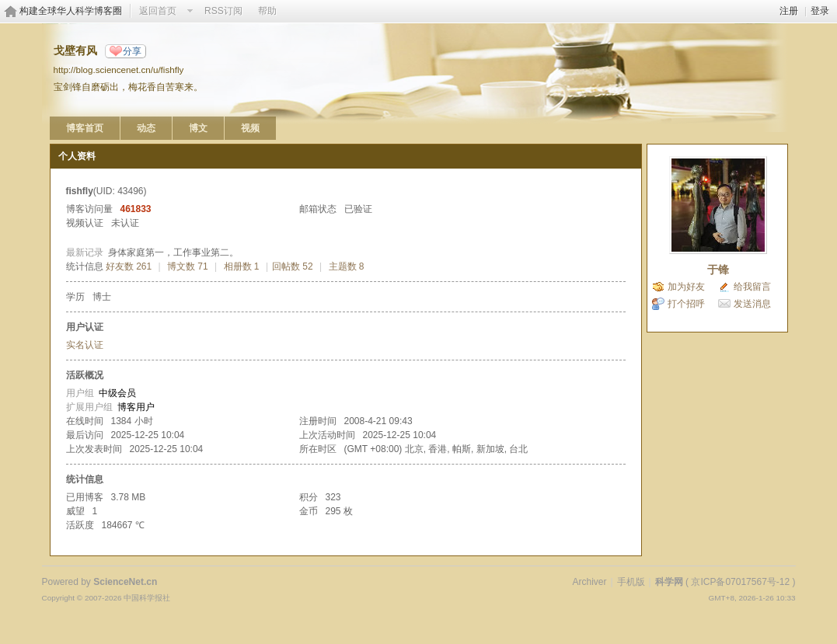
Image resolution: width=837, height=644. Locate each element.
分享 (132, 51)
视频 (250, 128)
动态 (146, 128)
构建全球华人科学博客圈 (71, 11)
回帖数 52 (293, 266)
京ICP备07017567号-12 (740, 582)
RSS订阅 (223, 11)
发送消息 (752, 304)
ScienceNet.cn (125, 582)
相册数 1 (242, 266)
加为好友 (686, 287)
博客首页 (85, 128)
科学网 (669, 582)
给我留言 (752, 287)
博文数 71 (188, 266)
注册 (789, 11)
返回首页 (158, 11)
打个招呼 (686, 304)
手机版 (631, 582)
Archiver (589, 582)
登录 (820, 11)
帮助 (267, 11)
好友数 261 (129, 266)
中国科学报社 (147, 598)
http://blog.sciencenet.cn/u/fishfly (119, 70)
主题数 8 (347, 266)
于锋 (718, 270)
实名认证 (85, 345)
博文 (198, 128)
